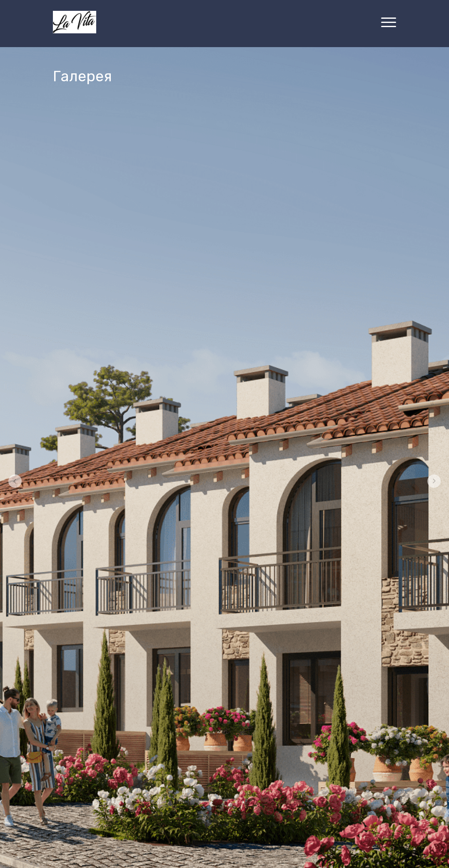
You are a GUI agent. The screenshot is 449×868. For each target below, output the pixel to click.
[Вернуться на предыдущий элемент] (15, 481)
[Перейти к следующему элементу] (434, 481)
